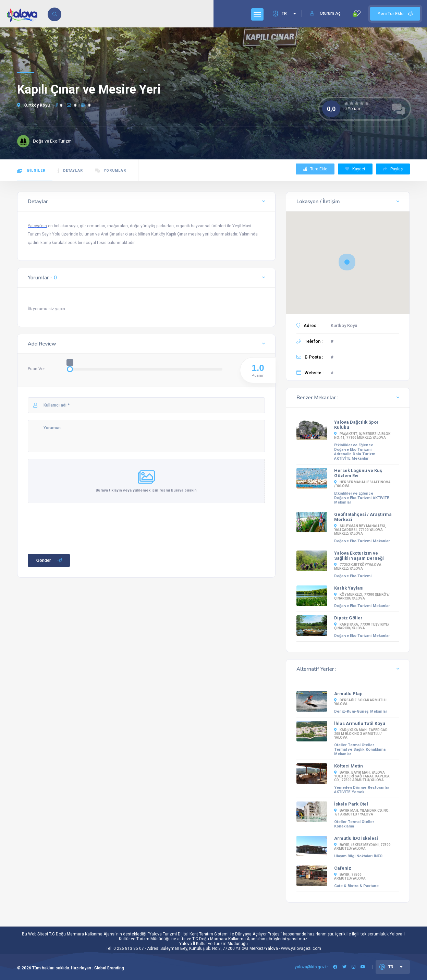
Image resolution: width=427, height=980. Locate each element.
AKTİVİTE (342, 458)
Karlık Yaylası (349, 588)
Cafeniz (343, 868)
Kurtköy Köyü (33, 105)
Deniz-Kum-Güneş (351, 711)
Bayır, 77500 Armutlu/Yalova (350, 876)
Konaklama (376, 749)
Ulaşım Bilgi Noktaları (353, 856)
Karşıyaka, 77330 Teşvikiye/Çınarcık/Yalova (362, 626)
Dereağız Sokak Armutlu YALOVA (360, 702)
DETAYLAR (70, 171)
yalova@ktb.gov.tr (311, 967)
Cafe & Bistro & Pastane (356, 886)
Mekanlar (360, 458)
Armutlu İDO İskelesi (356, 838)
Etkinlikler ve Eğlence (354, 445)
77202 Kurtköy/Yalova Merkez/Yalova (358, 567)
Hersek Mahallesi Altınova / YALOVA (362, 484)
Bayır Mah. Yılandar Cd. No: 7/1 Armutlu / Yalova (362, 812)
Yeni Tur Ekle (395, 14)
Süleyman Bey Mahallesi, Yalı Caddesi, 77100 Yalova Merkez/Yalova (360, 530)
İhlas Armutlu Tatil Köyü (360, 723)
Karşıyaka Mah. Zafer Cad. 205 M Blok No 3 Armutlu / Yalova (361, 734)
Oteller (340, 745)
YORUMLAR (111, 171)
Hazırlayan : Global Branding (97, 968)
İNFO (378, 856)
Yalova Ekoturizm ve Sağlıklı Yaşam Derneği (359, 556)
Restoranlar (378, 788)
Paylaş (393, 169)
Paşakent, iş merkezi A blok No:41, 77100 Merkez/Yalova (362, 436)
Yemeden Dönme (350, 788)
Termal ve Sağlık (349, 749)
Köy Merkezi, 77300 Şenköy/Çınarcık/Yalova (362, 596)
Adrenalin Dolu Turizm (355, 454)
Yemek (358, 792)
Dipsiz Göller (348, 618)
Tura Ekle (315, 169)
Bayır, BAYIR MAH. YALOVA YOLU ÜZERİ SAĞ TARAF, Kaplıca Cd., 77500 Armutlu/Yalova (362, 776)
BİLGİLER (31, 171)
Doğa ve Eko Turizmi (353, 450)
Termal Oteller (361, 745)
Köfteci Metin (349, 766)
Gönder (50, 564)
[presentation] (80, 530)
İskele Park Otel (351, 804)
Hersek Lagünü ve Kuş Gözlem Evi (358, 473)
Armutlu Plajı (348, 694)
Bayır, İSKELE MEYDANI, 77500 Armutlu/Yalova (362, 847)
